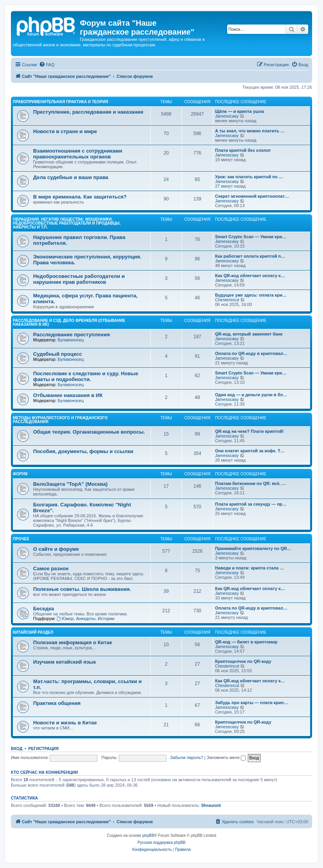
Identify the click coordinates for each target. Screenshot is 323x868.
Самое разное (51, 568)
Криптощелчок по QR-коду (243, 661)
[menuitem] (47, 65)
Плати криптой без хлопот (243, 150)
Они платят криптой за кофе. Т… (250, 451)
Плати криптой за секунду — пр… (251, 504)
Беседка (44, 609)
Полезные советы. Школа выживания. (82, 589)
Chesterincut (227, 300)
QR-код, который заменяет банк (249, 334)
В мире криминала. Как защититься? (80, 197)
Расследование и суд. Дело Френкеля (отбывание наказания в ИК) (69, 322)
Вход (17, 749)
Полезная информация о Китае (73, 642)
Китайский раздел (33, 632)
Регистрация (44, 749)
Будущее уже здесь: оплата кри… (251, 295)
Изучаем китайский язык (64, 662)
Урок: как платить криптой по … (249, 177)
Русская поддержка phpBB (161, 843)
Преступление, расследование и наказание (88, 112)
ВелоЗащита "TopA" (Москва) (70, 484)
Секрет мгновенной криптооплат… (252, 196)
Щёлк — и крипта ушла (239, 111)
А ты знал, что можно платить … (250, 131)
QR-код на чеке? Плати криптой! (249, 431)
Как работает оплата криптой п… (250, 256)
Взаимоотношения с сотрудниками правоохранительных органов (78, 154)
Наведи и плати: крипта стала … (250, 568)
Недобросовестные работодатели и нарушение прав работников (79, 279)
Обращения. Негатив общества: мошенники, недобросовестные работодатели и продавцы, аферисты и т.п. (67, 223)
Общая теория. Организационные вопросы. (89, 432)
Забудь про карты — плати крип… (252, 703)
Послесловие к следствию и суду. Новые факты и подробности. (86, 376)
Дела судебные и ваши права (71, 177)
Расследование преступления (71, 335)
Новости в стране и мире (65, 131)
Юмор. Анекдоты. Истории (85, 618)
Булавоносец (71, 340)
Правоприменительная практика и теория (60, 102)
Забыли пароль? (187, 757)
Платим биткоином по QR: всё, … (251, 483)
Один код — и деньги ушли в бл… (251, 395)
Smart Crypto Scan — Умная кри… (251, 237)
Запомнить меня (226, 757)
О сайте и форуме (56, 549)
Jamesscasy (227, 116)
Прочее (21, 539)
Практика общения (57, 703)
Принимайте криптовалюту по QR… (253, 548)
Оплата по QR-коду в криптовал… (251, 353)
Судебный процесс (57, 354)
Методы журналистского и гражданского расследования (60, 420)
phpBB (148, 835)
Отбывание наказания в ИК (68, 395)
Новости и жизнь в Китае (65, 723)
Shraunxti (211, 805)
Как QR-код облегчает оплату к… (250, 276)
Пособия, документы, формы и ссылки (83, 451)
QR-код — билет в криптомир (246, 642)
